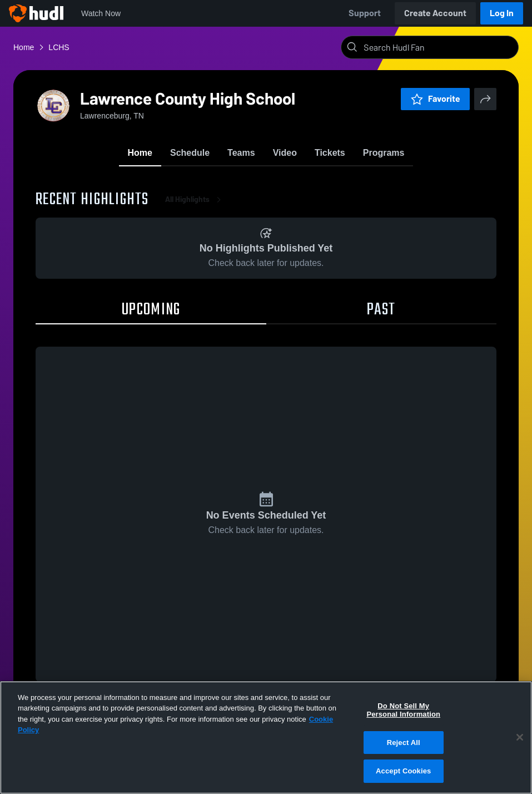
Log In (502, 13)
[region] (266, 738)
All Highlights (195, 200)
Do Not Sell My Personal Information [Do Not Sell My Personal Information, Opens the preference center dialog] (403, 710)
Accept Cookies (403, 771)
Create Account (435, 13)
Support (365, 13)
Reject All (404, 743)
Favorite (435, 99)
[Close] (520, 737)
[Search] (439, 47)
